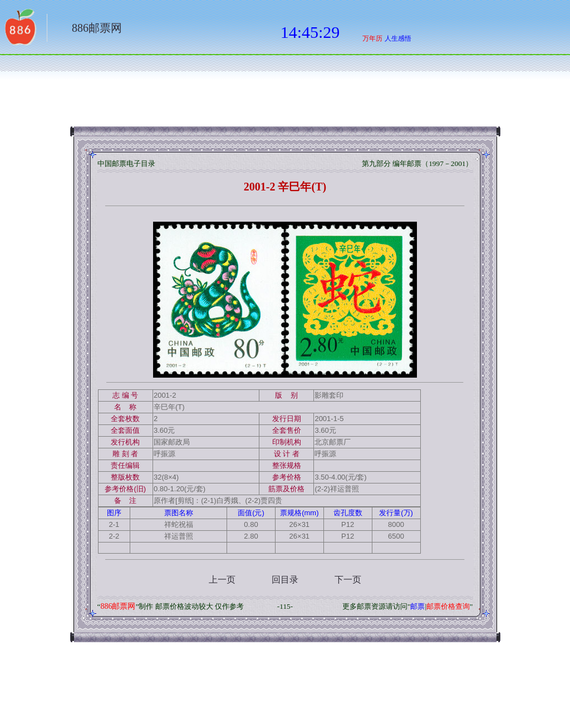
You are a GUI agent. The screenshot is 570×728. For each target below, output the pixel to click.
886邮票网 (97, 28)
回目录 (285, 580)
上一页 (222, 580)
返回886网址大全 (19, 31)
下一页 (348, 580)
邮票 (417, 606)
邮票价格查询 (448, 606)
